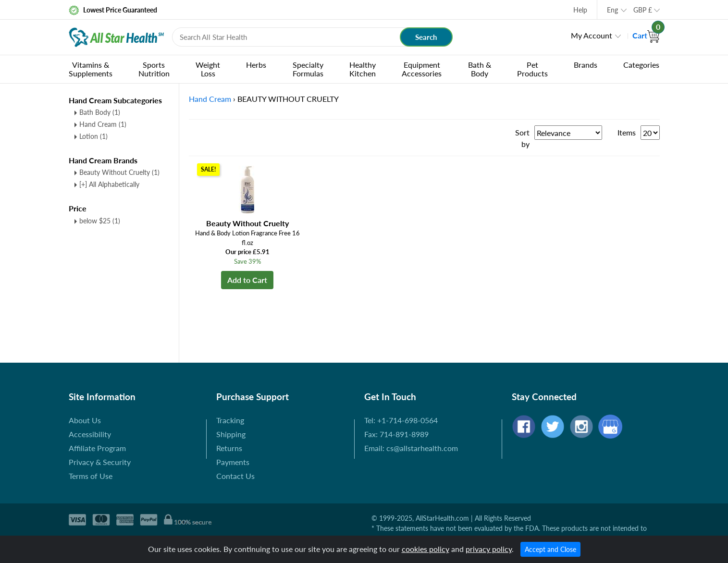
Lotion (93, 136)
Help (580, 10)
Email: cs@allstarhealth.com (411, 448)
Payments (233, 462)
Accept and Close (550, 549)
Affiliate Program (97, 448)
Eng (612, 10)
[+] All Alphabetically (109, 184)
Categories (641, 65)
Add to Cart (247, 280)
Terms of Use (91, 476)
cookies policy (426, 549)
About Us (85, 420)
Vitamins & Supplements (91, 69)
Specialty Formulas (308, 69)
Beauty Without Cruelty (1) (119, 172)
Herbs (256, 65)
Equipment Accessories (422, 69)
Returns (229, 448)
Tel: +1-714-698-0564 (401, 420)
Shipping (231, 434)
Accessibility (90, 434)
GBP (643, 10)
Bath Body (100, 112)
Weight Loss (208, 69)
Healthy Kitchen (363, 69)
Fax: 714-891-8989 (396, 434)
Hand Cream (103, 124)
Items (627, 132)
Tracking (230, 420)
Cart (646, 35)
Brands (586, 65)
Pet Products (532, 69)
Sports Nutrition (154, 69)
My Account (592, 35)
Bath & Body (480, 69)
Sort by (522, 138)
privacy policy (489, 549)
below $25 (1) (100, 221)
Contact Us (235, 476)
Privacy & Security (100, 462)
